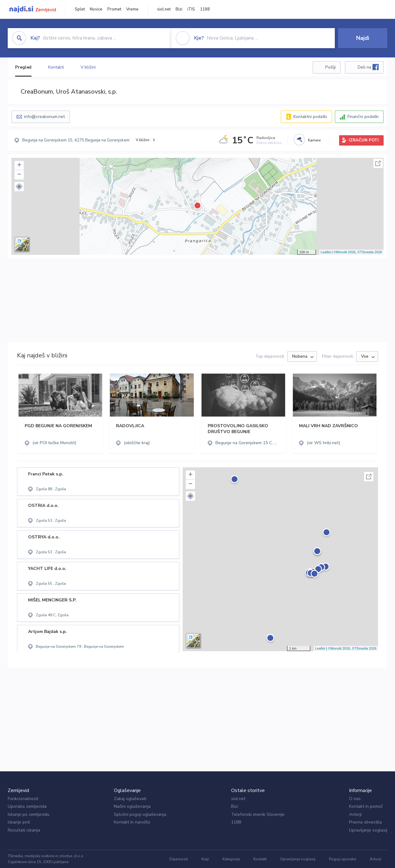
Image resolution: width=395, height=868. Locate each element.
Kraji (205, 859)
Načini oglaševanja (132, 806)
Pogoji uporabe (343, 859)
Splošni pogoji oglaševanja (140, 814)
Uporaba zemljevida (27, 806)
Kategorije (231, 859)
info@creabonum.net (44, 117)
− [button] (19, 175)
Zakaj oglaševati (130, 799)
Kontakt (260, 859)
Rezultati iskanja (24, 830)
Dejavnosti (179, 859)
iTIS (191, 9)
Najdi (363, 38)
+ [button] (19, 166)
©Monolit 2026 (345, 252)
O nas (355, 799)
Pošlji (331, 67)
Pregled (23, 67)
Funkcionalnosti (23, 799)
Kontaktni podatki (310, 117)
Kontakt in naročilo (132, 822)
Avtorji (355, 814)
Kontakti (56, 67)
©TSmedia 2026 (370, 252)
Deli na (368, 67)
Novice (96, 9)
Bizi (179, 9)
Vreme (132, 9)
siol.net (164, 9)
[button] (19, 187)
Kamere (314, 140)
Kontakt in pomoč (366, 806)
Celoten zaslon (378, 163)
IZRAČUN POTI (364, 140)
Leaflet (326, 252)
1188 (205, 9)
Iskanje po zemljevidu (29, 814)
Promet (114, 9)
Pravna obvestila (365, 822)
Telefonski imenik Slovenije (258, 814)
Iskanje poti (19, 822)
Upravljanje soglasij (368, 830)
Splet (80, 9)
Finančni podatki (363, 117)
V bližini (88, 67)
